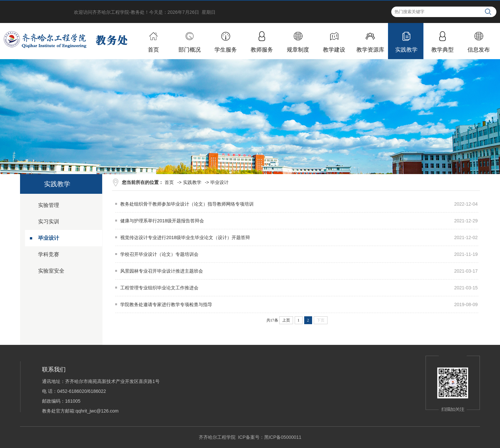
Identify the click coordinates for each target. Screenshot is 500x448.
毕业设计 (49, 238)
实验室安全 (51, 271)
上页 (286, 320)
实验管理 (49, 205)
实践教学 (192, 182)
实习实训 (49, 222)
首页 (169, 182)
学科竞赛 (49, 254)
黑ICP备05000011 (283, 437)
